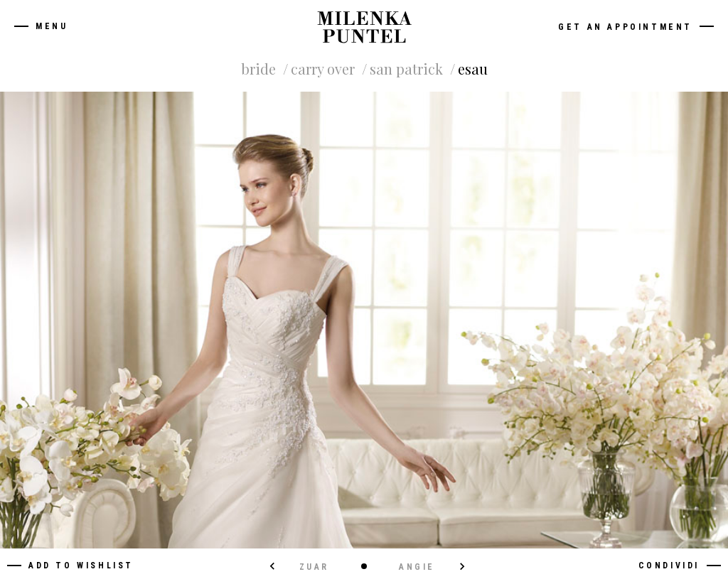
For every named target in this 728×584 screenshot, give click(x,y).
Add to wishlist (81, 566)
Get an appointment (625, 27)
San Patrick (406, 69)
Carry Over (323, 69)
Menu (52, 27)
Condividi (669, 566)
